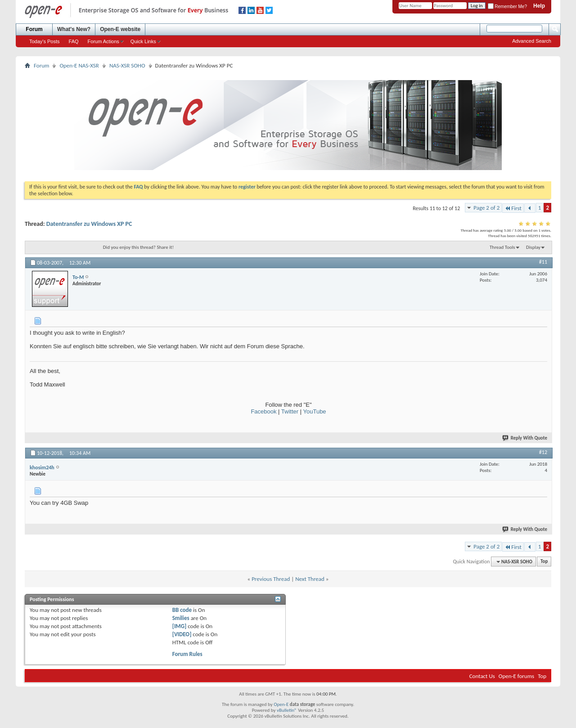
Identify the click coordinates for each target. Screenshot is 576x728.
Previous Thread (271, 579)
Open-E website (120, 29)
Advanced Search (532, 41)
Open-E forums (516, 676)
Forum (34, 29)
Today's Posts (45, 41)
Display (533, 247)
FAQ (74, 41)
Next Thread (310, 579)
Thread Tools (502, 247)
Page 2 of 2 (486, 208)
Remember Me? (507, 7)
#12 (543, 452)
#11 (543, 262)
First (513, 208)
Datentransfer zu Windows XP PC (89, 224)
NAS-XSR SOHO (127, 65)
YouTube (315, 411)
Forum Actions (103, 41)
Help (539, 6)
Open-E (281, 704)
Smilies (181, 618)
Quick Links (143, 41)
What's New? (74, 29)
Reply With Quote (525, 438)
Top (544, 562)
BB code (182, 610)
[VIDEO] (182, 634)
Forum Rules (187, 654)
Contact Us (482, 676)
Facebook (263, 411)
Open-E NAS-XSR (79, 65)
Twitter (290, 411)
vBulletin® (287, 710)
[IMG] (180, 626)
